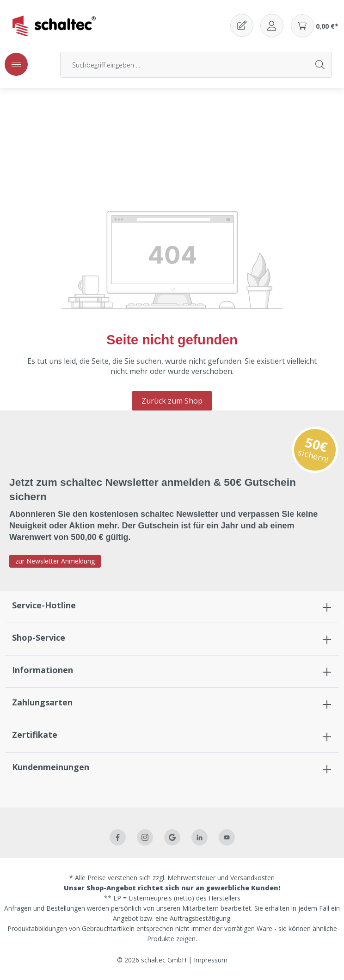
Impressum (211, 960)
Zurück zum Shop (172, 401)
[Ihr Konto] (272, 25)
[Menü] (16, 64)
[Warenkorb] (315, 26)
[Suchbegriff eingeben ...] (185, 65)
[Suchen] (320, 65)
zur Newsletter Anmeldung (55, 561)
